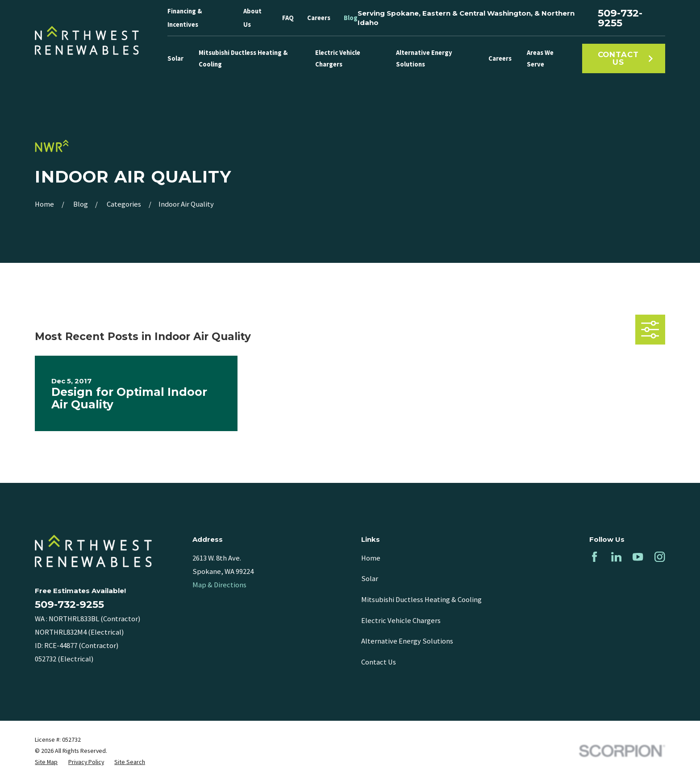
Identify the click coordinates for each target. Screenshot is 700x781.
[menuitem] (46, 762)
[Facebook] (594, 557)
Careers (319, 18)
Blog (351, 18)
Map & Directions (219, 585)
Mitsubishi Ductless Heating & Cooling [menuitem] (243, 58)
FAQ (288, 18)
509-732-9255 (620, 18)
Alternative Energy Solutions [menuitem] (424, 58)
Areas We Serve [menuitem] (540, 58)
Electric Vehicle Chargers (401, 621)
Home (371, 558)
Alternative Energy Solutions (407, 641)
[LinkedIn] (616, 557)
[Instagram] (660, 557)
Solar (370, 579)
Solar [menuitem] (175, 58)
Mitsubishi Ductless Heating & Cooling (421, 600)
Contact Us (626, 58)
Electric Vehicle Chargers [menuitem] (338, 58)
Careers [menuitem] (500, 58)
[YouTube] (638, 557)
